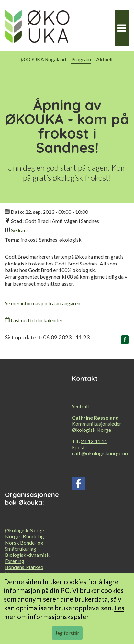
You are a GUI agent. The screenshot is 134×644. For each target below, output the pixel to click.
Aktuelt (105, 59)
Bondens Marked (24, 567)
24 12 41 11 (94, 441)
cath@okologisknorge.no (100, 453)
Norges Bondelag (24, 536)
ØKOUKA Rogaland (44, 59)
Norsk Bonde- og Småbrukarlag (24, 545)
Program (81, 59)
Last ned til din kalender (34, 320)
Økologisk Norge (24, 530)
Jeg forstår (67, 633)
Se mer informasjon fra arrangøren (43, 303)
